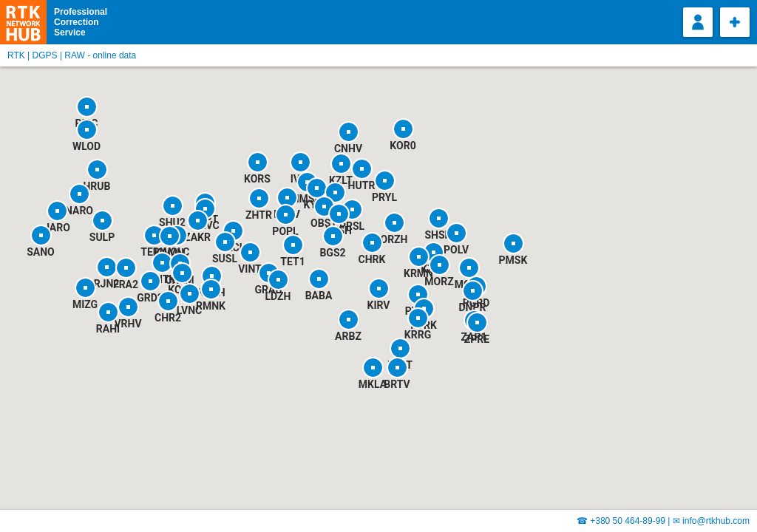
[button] (348, 319)
